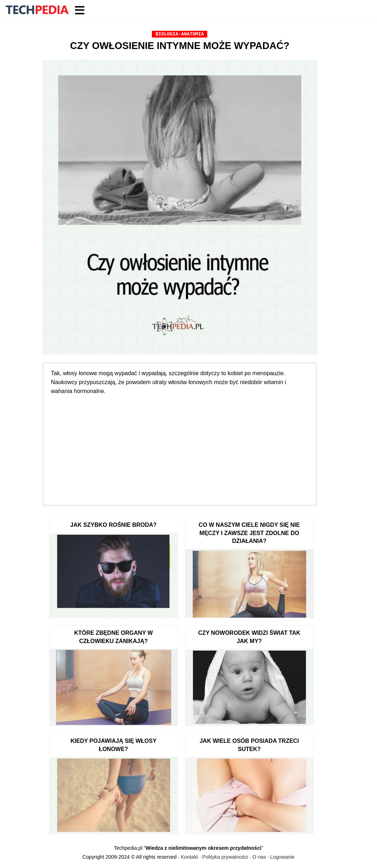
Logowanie (282, 857)
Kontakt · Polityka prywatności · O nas (223, 857)
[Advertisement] (180, 446)
